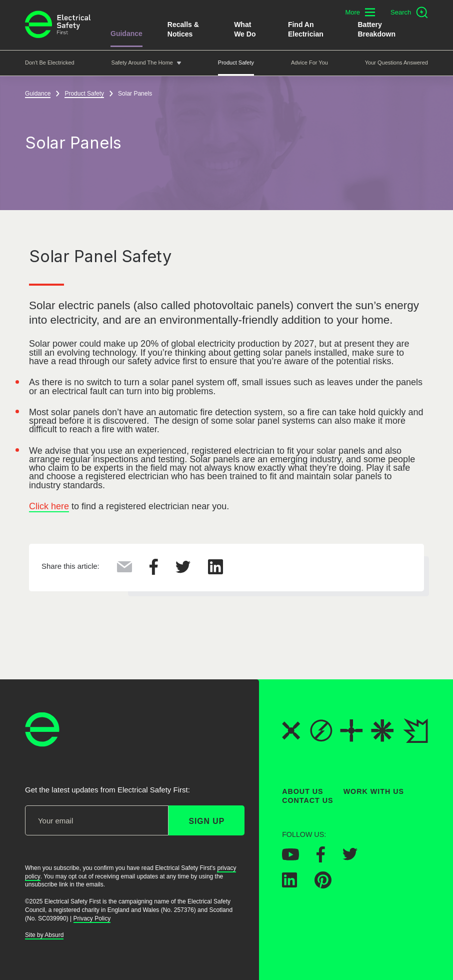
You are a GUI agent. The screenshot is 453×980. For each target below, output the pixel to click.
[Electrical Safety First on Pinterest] (323, 885)
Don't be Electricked (50, 63)
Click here (49, 506)
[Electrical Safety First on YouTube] (290, 857)
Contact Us (307, 800)
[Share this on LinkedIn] (215, 571)
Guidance (126, 34)
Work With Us (374, 791)
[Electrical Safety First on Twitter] (350, 857)
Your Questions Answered (396, 63)
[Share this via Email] (124, 569)
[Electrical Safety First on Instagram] (382, 858)
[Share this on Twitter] (183, 570)
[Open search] (409, 13)
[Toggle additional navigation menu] (360, 12)
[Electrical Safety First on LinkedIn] (289, 884)
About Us (303, 791)
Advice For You (309, 63)
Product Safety (236, 63)
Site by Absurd (44, 935)
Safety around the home (142, 63)
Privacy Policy (92, 918)
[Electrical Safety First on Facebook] (321, 859)
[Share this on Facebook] (154, 572)
